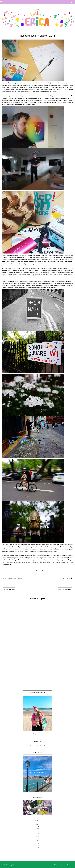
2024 (37, 824)
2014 (37, 843)
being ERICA (12, 865)
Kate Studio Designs (65, 865)
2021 (37, 827)
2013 (37, 846)
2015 (37, 841)
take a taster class (41, 83)
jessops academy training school (61, 83)
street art (20, 578)
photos (15, 578)
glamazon (30, 103)
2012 (37, 848)
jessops (40, 556)
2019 (37, 831)
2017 (37, 836)
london (10, 578)
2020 (37, 829)
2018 (37, 834)
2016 (37, 838)
